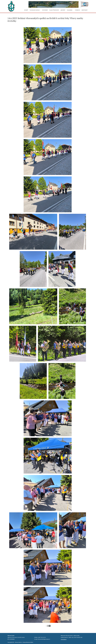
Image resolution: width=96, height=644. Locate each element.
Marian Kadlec (30, 642)
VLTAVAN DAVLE (35, 10)
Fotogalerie (64, 639)
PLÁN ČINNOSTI (54, 10)
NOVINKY (45, 10)
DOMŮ (26, 10)
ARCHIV (63, 10)
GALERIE (70, 10)
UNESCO (78, 10)
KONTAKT (85, 10)
